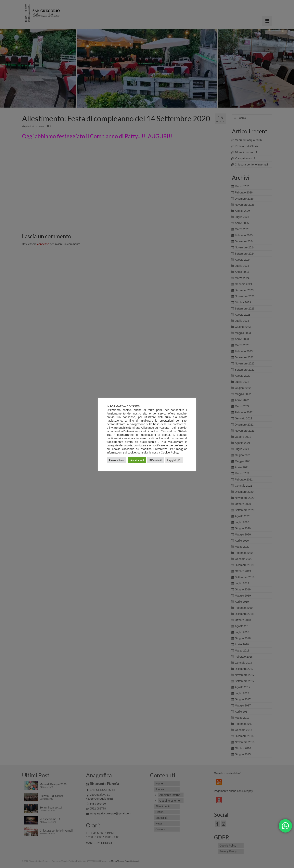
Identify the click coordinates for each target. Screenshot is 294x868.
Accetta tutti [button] (137, 460)
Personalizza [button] (116, 460)
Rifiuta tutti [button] (155, 460)
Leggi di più (174, 460)
